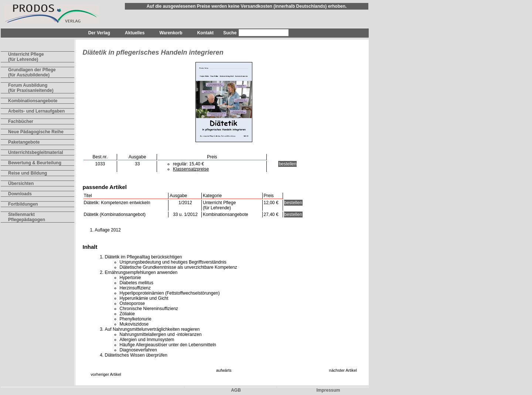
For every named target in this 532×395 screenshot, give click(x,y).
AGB (236, 390)
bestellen (287, 164)
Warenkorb (171, 33)
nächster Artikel (343, 370)
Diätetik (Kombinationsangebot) (115, 214)
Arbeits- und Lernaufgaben (36, 111)
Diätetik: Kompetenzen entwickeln (117, 203)
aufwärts (224, 370)
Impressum (328, 390)
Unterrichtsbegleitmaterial (36, 152)
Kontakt (206, 33)
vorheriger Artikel (106, 374)
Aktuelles (135, 33)
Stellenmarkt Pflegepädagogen (27, 217)
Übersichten (21, 183)
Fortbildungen (23, 204)
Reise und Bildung (28, 173)
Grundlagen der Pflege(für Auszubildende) (32, 72)
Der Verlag (99, 33)
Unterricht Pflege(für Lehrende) (26, 57)
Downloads (20, 194)
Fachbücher (21, 121)
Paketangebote (24, 142)
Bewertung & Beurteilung (35, 163)
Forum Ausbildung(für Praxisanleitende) (31, 88)
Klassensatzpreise (191, 169)
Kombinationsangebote (33, 101)
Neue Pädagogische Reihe (36, 132)
